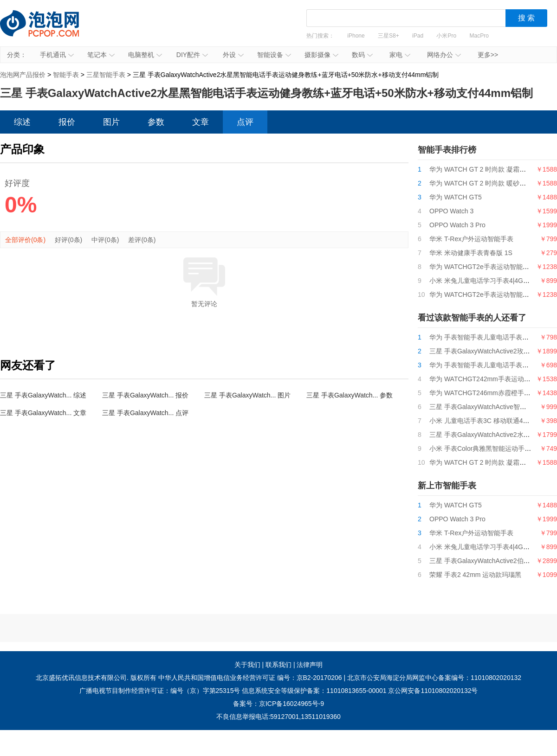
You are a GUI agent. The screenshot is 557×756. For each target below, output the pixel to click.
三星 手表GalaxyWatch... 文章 (43, 413)
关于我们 (247, 665)
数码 (362, 55)
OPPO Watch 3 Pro (457, 225)
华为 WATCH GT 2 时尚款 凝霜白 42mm (488, 169)
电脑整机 (145, 55)
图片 (111, 122)
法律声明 (310, 665)
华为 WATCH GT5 (456, 197)
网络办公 (444, 55)
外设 (233, 55)
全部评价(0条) (25, 240)
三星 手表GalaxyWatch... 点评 (145, 413)
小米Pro (446, 36)
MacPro (479, 36)
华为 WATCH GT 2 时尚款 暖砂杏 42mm (488, 183)
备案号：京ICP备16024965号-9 (278, 704)
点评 (245, 122)
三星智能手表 (106, 75)
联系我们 (278, 665)
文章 (201, 122)
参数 (156, 122)
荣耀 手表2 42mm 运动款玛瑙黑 (475, 575)
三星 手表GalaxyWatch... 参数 (350, 395)
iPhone (356, 36)
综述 (22, 122)
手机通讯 (57, 55)
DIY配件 (192, 55)
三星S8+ (389, 36)
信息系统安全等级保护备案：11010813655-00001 (314, 691)
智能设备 (274, 55)
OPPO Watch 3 (451, 211)
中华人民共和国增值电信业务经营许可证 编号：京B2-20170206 (250, 678)
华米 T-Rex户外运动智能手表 (471, 239)
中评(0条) (105, 240)
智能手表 (66, 75)
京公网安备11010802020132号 (433, 691)
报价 (67, 122)
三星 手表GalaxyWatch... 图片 (247, 395)
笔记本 (101, 55)
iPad (418, 36)
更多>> (488, 55)
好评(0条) (68, 240)
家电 (400, 55)
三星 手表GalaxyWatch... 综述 (43, 395)
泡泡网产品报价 (49, 30)
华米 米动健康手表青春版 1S (471, 253)
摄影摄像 (321, 55)
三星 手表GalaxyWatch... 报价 (145, 395)
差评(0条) (142, 240)
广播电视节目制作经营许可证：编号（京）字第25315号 (160, 691)
